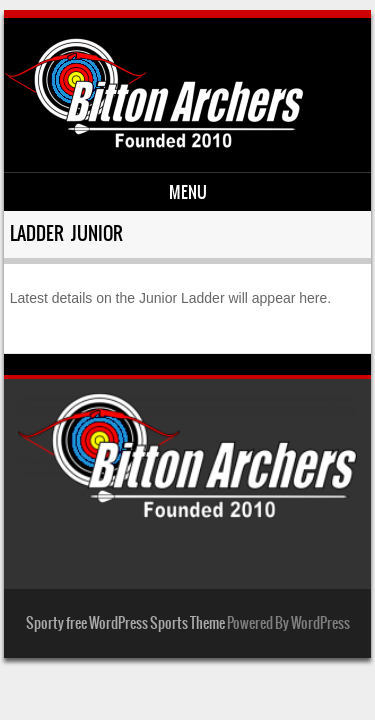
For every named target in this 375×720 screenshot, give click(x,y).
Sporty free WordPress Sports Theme (125, 623)
